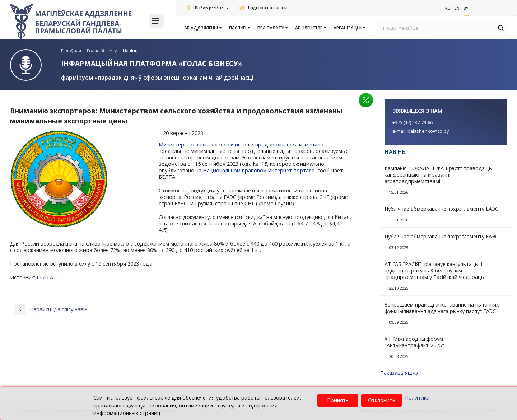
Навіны (396, 151)
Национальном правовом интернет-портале (259, 170)
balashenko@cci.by (428, 131)
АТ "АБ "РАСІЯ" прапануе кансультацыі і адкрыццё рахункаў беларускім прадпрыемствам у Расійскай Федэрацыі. (436, 270)
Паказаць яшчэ (399, 372)
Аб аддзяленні (202, 28)
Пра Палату (272, 28)
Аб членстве (310, 28)
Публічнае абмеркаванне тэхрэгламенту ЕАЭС (441, 208)
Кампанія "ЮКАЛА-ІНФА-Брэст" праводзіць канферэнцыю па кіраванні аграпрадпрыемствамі (438, 174)
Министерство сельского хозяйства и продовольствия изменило (241, 144)
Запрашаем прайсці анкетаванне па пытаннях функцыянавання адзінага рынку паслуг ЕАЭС (442, 307)
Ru (448, 8)
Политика (417, 398)
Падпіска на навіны (263, 8)
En (457, 8)
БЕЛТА (45, 277)
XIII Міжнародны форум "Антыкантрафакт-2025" (414, 342)
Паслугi (239, 28)
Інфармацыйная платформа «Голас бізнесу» (152, 63)
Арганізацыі (349, 28)
